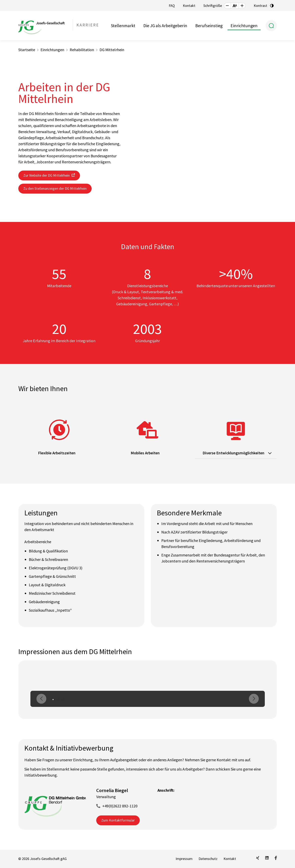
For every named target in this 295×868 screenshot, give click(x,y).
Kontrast (260, 6)
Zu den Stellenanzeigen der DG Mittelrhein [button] (55, 188)
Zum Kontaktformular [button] (118, 820)
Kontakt (230, 859)
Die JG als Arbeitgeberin (165, 26)
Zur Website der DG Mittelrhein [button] (47, 175)
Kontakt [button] (189, 6)
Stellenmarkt (123, 26)
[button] (227, 6)
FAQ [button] (172, 6)
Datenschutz (208, 859)
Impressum (184, 859)
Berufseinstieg (209, 26)
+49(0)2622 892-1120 (120, 806)
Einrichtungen (244, 26)
